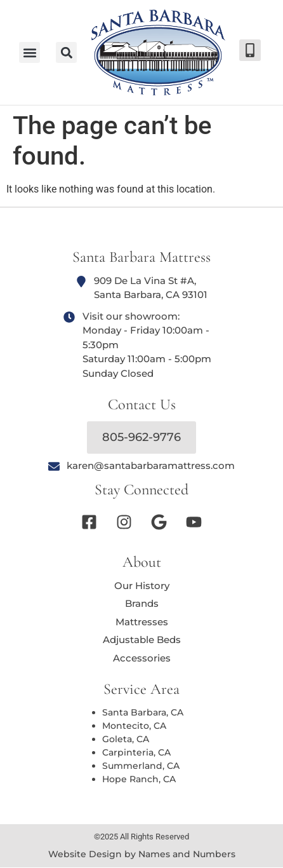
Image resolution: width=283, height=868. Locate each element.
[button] (66, 52)
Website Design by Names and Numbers (142, 854)
